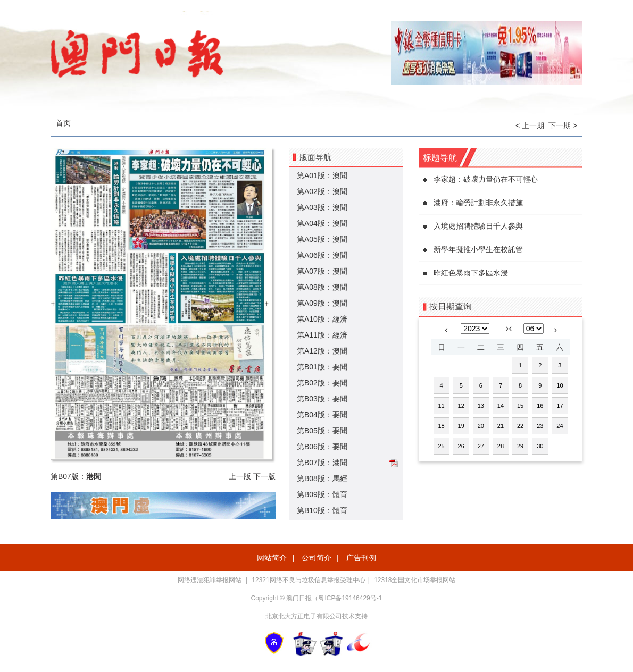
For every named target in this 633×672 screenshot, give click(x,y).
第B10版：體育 (322, 510)
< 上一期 (530, 125)
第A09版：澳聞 (322, 303)
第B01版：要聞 (322, 367)
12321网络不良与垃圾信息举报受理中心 (308, 580)
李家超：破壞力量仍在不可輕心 (486, 179)
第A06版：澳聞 (322, 255)
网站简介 (272, 558)
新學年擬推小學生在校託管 (478, 249)
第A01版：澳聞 (322, 175)
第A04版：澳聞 (322, 223)
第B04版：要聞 (322, 415)
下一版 (264, 476)
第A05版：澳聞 (322, 239)
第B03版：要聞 (322, 399)
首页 (63, 123)
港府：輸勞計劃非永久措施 (478, 203)
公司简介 (316, 558)
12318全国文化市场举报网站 (415, 580)
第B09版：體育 (322, 494)
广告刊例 (361, 558)
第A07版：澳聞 (322, 271)
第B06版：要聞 (322, 447)
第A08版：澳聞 (322, 287)
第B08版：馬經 (322, 478)
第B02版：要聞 (322, 383)
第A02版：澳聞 (322, 191)
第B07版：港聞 (322, 463)
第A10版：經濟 (322, 319)
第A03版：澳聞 (322, 207)
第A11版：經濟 (322, 335)
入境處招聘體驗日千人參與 (478, 226)
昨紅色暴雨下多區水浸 (471, 273)
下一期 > (563, 125)
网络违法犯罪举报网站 (210, 580)
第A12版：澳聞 (322, 351)
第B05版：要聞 (322, 431)
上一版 (240, 476)
